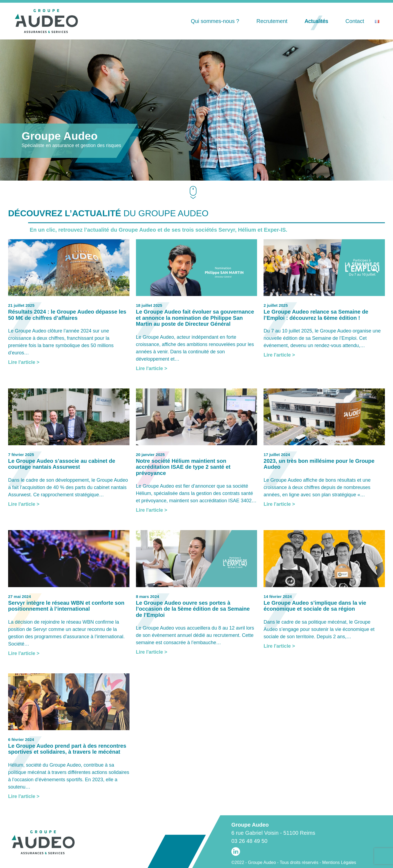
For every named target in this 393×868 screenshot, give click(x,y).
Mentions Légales (339, 862)
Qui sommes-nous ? (215, 21)
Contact (355, 21)
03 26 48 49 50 (249, 841)
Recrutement (272, 21)
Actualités (316, 21)
